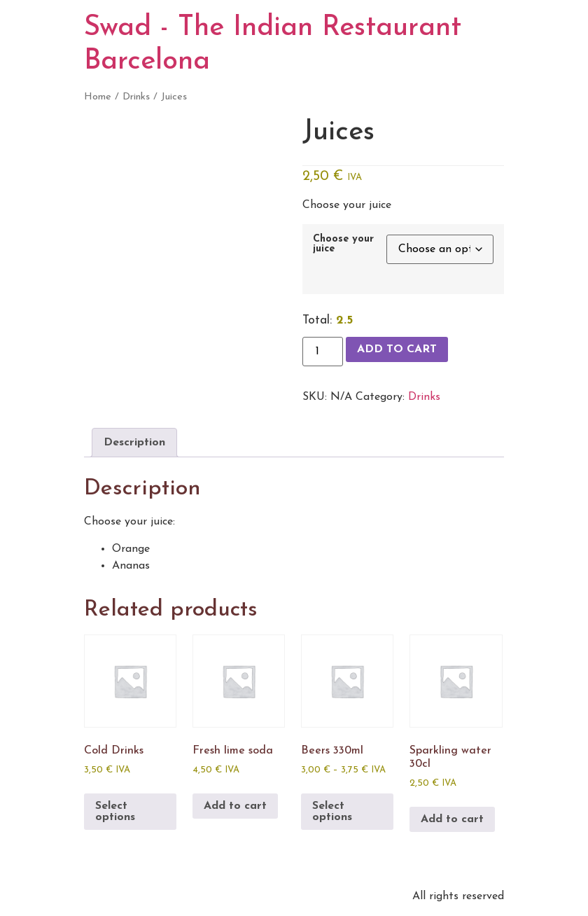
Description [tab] (134, 443)
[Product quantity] (323, 352)
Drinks (136, 97)
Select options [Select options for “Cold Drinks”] (115, 812)
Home (98, 97)
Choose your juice (343, 244)
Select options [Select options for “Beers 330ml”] (332, 812)
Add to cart (397, 349)
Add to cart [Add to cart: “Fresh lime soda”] (235, 806)
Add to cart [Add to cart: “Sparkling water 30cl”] (452, 819)
